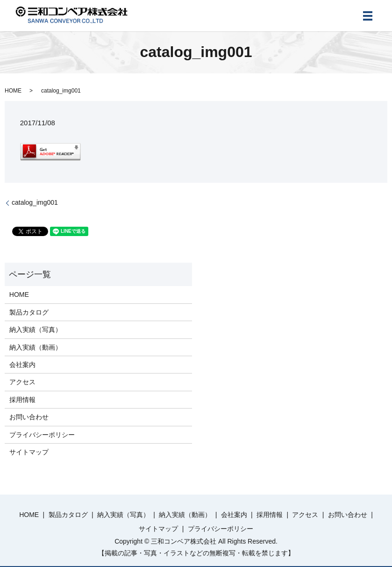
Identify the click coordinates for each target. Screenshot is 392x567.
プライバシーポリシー (42, 435)
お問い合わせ (29, 417)
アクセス (22, 382)
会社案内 (22, 365)
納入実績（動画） (36, 347)
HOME (13, 91)
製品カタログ (29, 312)
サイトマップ (29, 452)
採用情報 (22, 400)
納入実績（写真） (36, 330)
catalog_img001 (35, 202)
